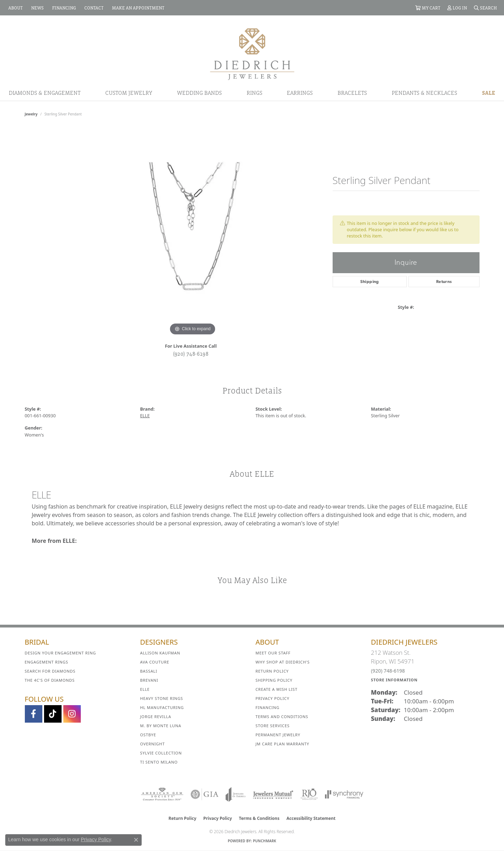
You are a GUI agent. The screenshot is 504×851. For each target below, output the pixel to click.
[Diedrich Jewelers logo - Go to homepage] (252, 54)
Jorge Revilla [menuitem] (156, 717)
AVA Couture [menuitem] (155, 662)
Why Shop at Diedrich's (283, 662)
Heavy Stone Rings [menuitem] (162, 698)
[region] (193, 232)
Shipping (370, 282)
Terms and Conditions (282, 717)
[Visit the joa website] (236, 794)
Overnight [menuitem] (153, 744)
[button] (428, 8)
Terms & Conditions (259, 818)
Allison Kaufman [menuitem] (160, 653)
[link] (15, 8)
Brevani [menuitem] (149, 680)
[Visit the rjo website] (309, 794)
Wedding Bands (199, 93)
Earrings (300, 93)
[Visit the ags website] (162, 794)
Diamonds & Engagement (45, 93)
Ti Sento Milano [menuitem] (159, 762)
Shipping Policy (274, 680)
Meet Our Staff (273, 653)
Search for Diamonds (50, 671)
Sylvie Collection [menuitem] (161, 753)
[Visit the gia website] (205, 794)
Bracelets (352, 93)
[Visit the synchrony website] (344, 794)
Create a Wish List (277, 689)
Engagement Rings (47, 662)
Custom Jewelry (129, 93)
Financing (268, 707)
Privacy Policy (273, 698)
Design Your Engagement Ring (61, 653)
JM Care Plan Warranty (283, 744)
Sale (489, 93)
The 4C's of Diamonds (50, 680)
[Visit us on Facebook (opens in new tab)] (34, 714)
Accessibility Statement (311, 818)
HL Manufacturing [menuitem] (162, 707)
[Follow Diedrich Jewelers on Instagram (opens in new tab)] (72, 714)
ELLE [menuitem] (145, 689)
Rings (254, 93)
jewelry (31, 114)
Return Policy (272, 671)
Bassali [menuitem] (149, 671)
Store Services (273, 726)
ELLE (145, 416)
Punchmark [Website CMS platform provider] (265, 841)
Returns (444, 282)
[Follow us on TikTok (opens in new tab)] (53, 714)
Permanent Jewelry (278, 735)
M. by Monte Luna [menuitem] (161, 726)
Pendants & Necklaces (424, 93)
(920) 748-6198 (191, 354)
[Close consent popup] (136, 840)
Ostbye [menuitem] (148, 735)
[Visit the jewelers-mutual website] (273, 794)
